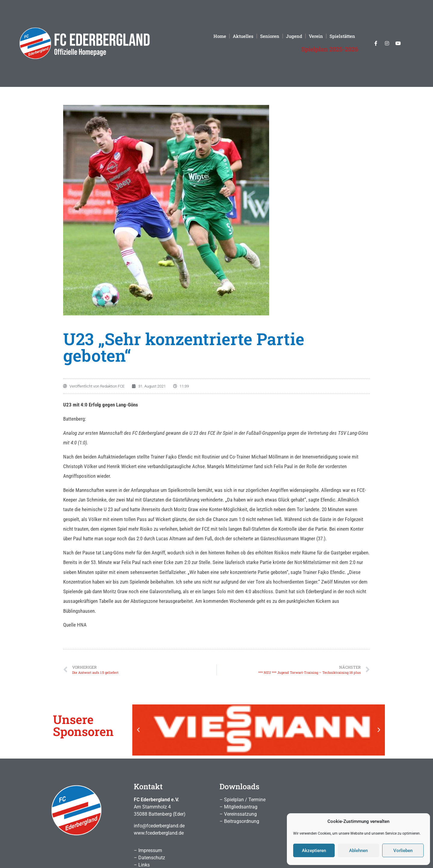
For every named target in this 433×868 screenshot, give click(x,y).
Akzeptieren (314, 851)
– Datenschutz (149, 858)
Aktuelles (243, 36)
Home (220, 36)
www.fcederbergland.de (159, 833)
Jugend (294, 36)
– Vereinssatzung (238, 814)
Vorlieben (403, 851)
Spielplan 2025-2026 (330, 49)
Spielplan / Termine (245, 800)
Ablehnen (358, 851)
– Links (142, 865)
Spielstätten (342, 36)
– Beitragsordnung (239, 821)
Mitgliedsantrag (241, 807)
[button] (138, 730)
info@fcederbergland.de (159, 826)
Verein (316, 36)
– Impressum (148, 850)
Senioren (270, 36)
